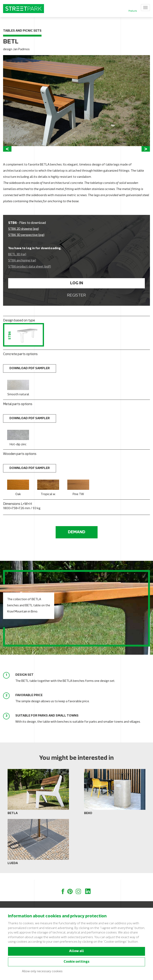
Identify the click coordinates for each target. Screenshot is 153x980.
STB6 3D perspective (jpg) (26, 242)
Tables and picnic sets (22, 31)
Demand (77, 539)
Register (76, 302)
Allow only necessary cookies (42, 972)
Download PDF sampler (30, 375)
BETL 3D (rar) (17, 261)
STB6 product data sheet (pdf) (30, 273)
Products (133, 11)
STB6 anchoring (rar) (22, 267)
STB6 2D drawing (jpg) (24, 236)
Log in (77, 290)
